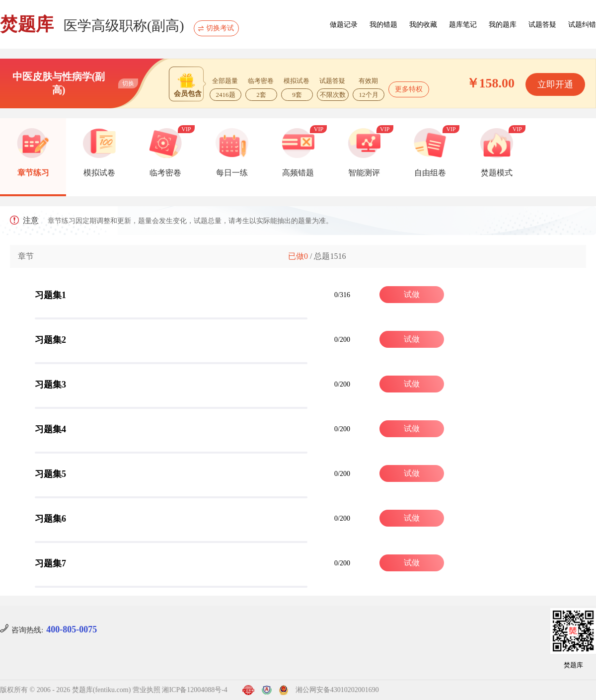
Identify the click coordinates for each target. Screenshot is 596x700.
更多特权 (409, 89)
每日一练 (232, 173)
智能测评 (364, 173)
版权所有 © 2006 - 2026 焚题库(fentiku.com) (65, 690)
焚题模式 (497, 173)
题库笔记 (463, 25)
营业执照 (147, 690)
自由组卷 (430, 173)
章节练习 (33, 173)
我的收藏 (423, 25)
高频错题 (298, 173)
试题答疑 (542, 25)
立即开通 (555, 84)
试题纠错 (582, 25)
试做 (412, 294)
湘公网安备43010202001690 (337, 690)
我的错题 (383, 25)
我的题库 (503, 25)
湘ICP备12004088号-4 (194, 690)
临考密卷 (165, 173)
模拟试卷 (99, 173)
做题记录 (344, 25)
